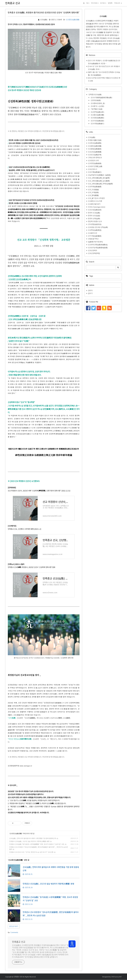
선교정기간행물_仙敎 (95, 166)
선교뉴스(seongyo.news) (97, 207)
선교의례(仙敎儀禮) (95, 187)
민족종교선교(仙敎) (95, 95)
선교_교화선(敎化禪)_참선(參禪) (99, 178)
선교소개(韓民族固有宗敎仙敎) (101, 98)
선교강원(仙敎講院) (97, 118)
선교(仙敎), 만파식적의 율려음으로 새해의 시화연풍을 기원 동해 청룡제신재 (32, 838)
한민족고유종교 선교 (95, 221)
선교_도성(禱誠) (93, 190)
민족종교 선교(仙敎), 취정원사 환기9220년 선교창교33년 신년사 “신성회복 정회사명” (44, 13)
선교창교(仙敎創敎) (95, 143)
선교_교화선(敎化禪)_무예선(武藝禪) (100, 184)
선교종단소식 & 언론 (95, 201)
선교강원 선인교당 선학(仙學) (98, 227)
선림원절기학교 (93, 239)
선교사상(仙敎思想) (97, 121)
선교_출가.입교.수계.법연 (96, 198)
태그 (88, 3)
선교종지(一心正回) (97, 106)
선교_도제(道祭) (93, 192)
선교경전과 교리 (93, 161)
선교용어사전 (93, 233)
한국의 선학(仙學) (94, 219)
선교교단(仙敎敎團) (95, 152)
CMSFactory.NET (116, 977)
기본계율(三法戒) (96, 109)
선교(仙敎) (92, 137)
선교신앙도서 (93, 169)
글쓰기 (90, 293)
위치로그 (103, 3)
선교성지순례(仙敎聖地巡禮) (98, 248)
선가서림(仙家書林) (95, 236)
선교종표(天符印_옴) (98, 103)
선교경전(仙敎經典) (95, 163)
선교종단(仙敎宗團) (71, 20)
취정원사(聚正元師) (95, 140)
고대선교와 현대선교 (95, 158)
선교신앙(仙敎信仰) (95, 210)
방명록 (110, 3)
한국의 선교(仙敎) (94, 213)
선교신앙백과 (93, 251)
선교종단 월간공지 (94, 204)
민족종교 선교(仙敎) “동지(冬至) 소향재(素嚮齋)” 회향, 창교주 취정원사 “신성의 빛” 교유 (37, 844)
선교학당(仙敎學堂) (95, 230)
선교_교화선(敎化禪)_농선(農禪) (99, 181)
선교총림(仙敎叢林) (95, 149)
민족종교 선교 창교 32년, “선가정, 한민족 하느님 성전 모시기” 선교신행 (31, 852)
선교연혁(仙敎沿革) (97, 112)
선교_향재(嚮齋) (93, 195)
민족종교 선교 (13, 3)
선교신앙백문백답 (94, 253)
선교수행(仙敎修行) (97, 124)
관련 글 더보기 (14, 926)
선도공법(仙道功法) (95, 224)
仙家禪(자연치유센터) (95, 242)
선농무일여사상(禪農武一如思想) (99, 175)
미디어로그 (95, 3)
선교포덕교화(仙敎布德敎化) (98, 245)
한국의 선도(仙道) (94, 216)
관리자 (90, 291)
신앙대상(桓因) (96, 100)
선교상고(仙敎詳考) (95, 155)
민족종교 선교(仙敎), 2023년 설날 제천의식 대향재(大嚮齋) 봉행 (29, 841)
